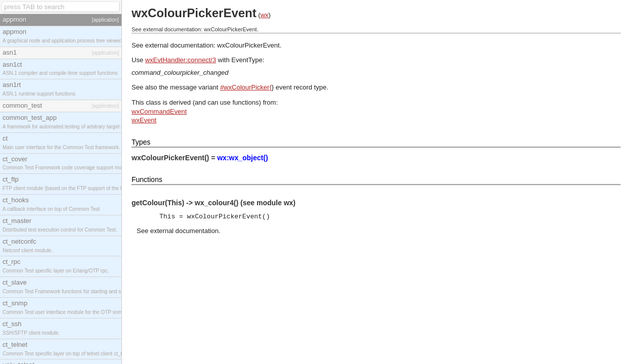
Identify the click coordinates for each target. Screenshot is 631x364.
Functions (147, 179)
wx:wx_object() (242, 158)
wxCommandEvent (159, 111)
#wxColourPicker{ (246, 87)
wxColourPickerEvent (248, 45)
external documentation (184, 231)
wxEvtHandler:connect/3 (181, 60)
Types (141, 142)
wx (265, 15)
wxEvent (144, 120)
